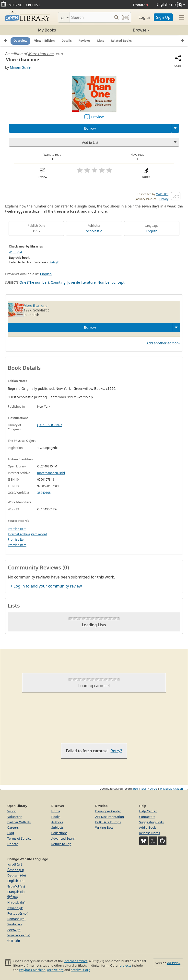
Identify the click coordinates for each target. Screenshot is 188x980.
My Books (47, 30)
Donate (141, 5)
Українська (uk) (19, 935)
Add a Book (148, 827)
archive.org (55, 970)
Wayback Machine (32, 970)
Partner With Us (19, 822)
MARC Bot (162, 194)
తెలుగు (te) (14, 930)
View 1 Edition (45, 41)
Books (56, 817)
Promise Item (17, 529)
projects (125, 965)
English (152, 231)
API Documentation (110, 817)
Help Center (148, 811)
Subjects (58, 827)
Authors (57, 822)
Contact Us (147, 817)
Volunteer (15, 817)
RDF (136, 789)
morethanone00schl (51, 473)
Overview (20, 41)
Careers (13, 827)
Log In (144, 17)
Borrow (90, 128)
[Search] (91, 17)
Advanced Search (64, 838)
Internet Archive (19, 534)
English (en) (16, 881)
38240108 (44, 493)
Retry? (54, 262)
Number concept (111, 282)
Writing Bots (104, 827)
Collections (59, 833)
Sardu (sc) (14, 924)
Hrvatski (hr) (16, 902)
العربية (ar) (15, 864)
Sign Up (163, 17)
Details (67, 41)
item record (39, 534)
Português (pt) (18, 913)
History (164, 199)
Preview (98, 117)
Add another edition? (163, 343)
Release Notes (150, 833)
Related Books (121, 41)
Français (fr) (16, 892)
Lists (101, 41)
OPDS (153, 789)
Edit (176, 196)
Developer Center (108, 811)
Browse (122, 30)
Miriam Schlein (22, 67)
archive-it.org (81, 970)
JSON (144, 789)
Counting (58, 282)
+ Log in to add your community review (46, 586)
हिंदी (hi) (12, 897)
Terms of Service (19, 838)
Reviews (84, 41)
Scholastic (94, 231)
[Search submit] (116, 17)
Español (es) (16, 886)
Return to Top (61, 844)
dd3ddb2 (174, 963)
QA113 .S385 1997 (50, 425)
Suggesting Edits (152, 822)
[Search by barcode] (126, 17)
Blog (11, 833)
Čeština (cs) (16, 870)
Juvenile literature (82, 282)
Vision (12, 811)
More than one (41, 54)
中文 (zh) (14, 940)
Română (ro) (16, 919)
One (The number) (34, 282)
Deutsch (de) (17, 875)
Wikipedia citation (171, 789)
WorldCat (15, 252)
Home (56, 811)
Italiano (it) (15, 908)
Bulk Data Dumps (108, 822)
